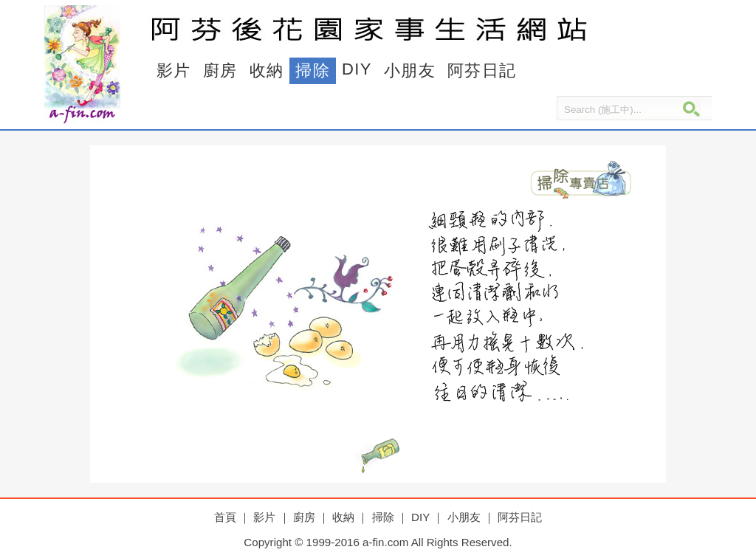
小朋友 (410, 70)
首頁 (225, 517)
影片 (174, 70)
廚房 (220, 70)
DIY (357, 69)
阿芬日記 (482, 70)
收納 (267, 70)
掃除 (313, 70)
